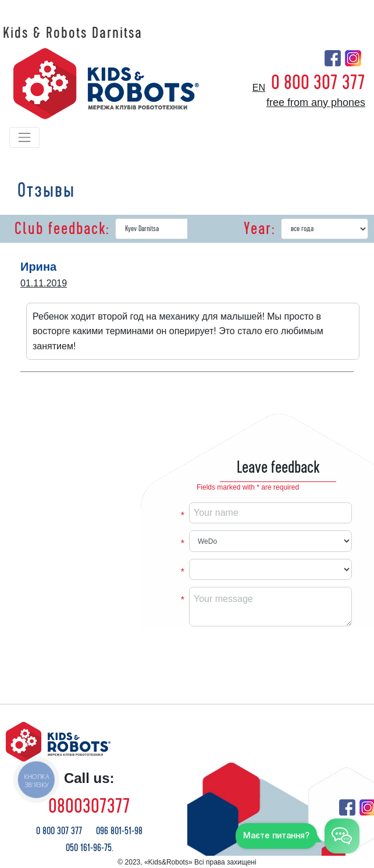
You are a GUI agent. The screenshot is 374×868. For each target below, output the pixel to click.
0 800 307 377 (318, 83)
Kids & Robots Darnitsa (73, 33)
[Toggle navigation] (24, 137)
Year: (259, 229)
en (259, 88)
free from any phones (316, 102)
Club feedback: (62, 229)
